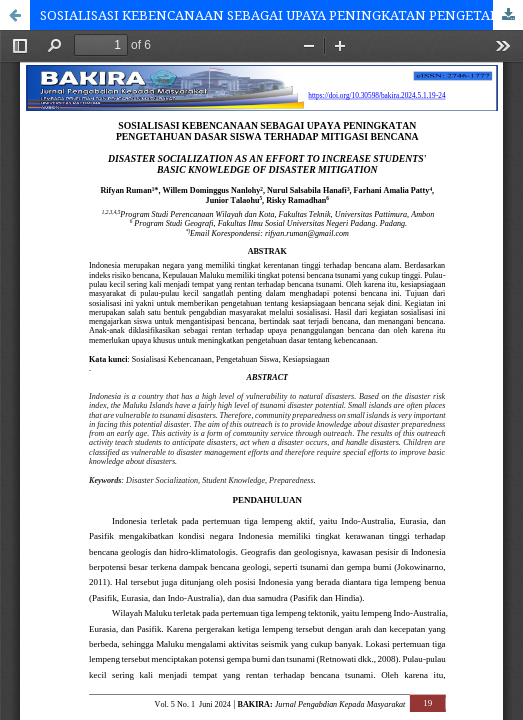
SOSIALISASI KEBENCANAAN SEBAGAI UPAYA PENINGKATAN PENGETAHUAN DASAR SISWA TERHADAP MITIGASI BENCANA (281, 15)
